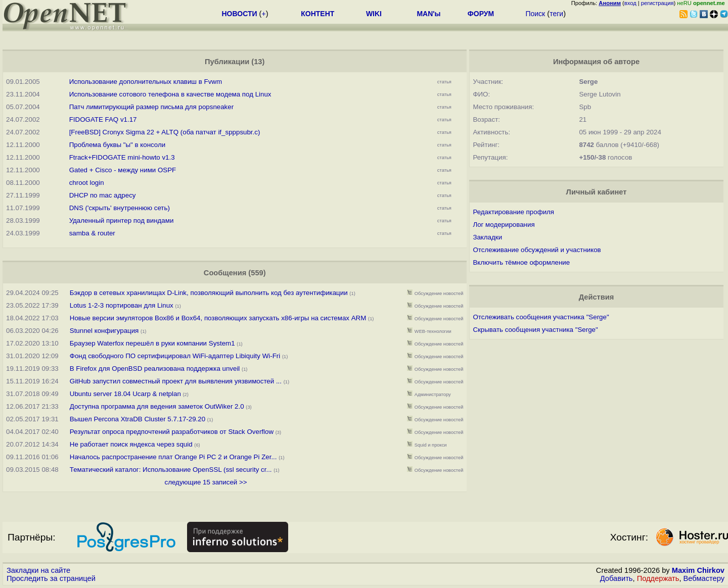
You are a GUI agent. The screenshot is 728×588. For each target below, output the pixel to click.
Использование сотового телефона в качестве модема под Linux (170, 94)
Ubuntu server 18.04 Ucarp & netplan (125, 394)
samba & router (92, 233)
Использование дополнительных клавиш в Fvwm (146, 82)
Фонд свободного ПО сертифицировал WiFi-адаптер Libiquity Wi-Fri (175, 356)
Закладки (487, 237)
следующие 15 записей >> (206, 482)
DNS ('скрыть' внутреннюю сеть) (120, 208)
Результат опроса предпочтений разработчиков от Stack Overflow (172, 432)
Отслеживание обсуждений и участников (537, 250)
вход (630, 3)
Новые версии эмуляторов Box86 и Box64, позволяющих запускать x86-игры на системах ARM (218, 318)
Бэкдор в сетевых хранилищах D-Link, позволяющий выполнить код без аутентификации (209, 293)
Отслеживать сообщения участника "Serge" (541, 317)
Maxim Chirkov (698, 570)
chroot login (87, 183)
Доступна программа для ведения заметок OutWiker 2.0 (157, 406)
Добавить (617, 578)
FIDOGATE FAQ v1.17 (103, 119)
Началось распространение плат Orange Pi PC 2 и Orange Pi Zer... (173, 457)
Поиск (535, 14)
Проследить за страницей (51, 578)
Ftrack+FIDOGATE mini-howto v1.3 (122, 157)
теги (556, 14)
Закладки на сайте (38, 570)
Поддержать (658, 578)
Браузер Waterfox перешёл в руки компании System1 (152, 343)
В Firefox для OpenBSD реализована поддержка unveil (155, 369)
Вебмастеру (704, 578)
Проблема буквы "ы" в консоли (118, 145)
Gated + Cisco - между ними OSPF (123, 170)
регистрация (657, 3)
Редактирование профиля (513, 212)
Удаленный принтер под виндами (122, 220)
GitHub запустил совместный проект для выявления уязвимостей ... (176, 381)
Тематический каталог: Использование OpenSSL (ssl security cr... (171, 470)
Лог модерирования (504, 225)
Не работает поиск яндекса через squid (131, 444)
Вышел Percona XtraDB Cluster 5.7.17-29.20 (138, 419)
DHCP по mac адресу (103, 195)
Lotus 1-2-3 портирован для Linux (122, 305)
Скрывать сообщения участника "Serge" (535, 330)
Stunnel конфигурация (104, 331)
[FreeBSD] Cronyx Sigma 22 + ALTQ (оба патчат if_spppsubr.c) (165, 132)
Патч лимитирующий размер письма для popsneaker (151, 107)
